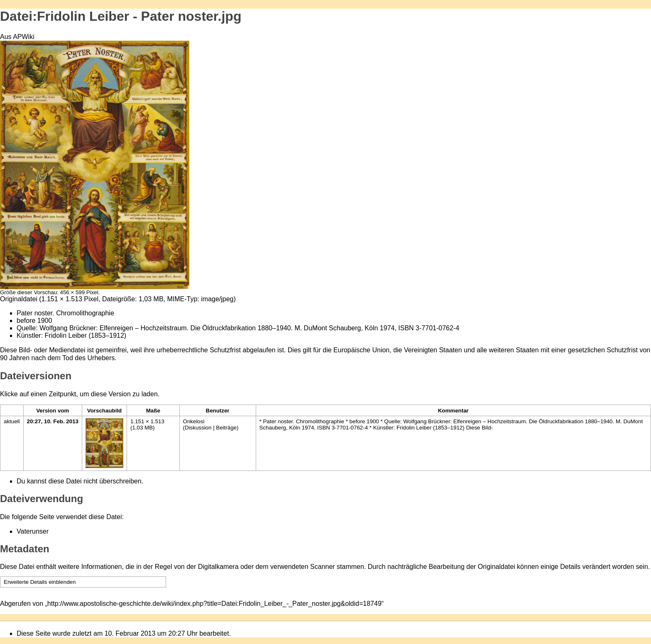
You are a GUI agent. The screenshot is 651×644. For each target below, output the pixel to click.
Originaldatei (19, 299)
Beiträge (226, 428)
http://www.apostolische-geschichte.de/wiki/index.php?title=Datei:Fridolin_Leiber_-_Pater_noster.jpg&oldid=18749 (214, 604)
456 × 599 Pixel (79, 292)
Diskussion (198, 428)
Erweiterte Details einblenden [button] (40, 582)
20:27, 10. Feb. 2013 (53, 421)
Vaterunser (33, 531)
